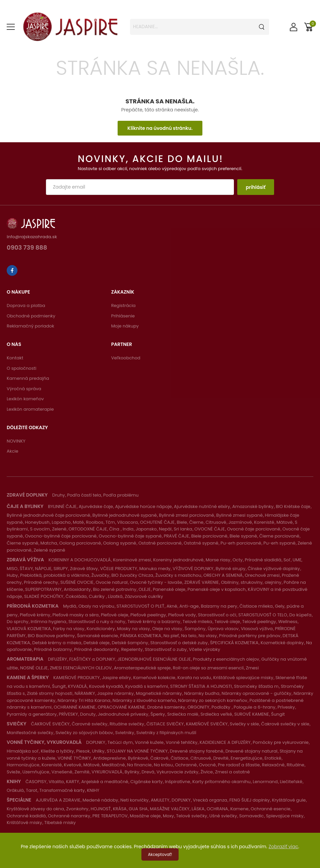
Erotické (273, 758)
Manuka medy (155, 569)
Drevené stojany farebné (197, 751)
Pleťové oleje (115, 615)
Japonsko (146, 529)
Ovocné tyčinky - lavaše (156, 582)
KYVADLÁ (78, 686)
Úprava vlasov (223, 629)
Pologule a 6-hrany (254, 707)
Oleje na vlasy (167, 629)
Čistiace (179, 758)
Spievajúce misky (285, 816)
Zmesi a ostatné (233, 772)
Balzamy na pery (219, 606)
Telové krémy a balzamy (154, 622)
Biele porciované (209, 536)
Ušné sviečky (223, 816)
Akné (172, 606)
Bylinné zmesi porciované (186, 515)
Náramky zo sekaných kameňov (213, 700)
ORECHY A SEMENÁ (223, 575)
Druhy (59, 495)
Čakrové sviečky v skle (285, 724)
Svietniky (125, 733)
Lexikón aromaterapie (30, 409)
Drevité (221, 758)
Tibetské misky (60, 823)
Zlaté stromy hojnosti (50, 693)
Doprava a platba (26, 305)
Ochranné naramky (69, 816)
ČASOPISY (36, 782)
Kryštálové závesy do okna (35, 809)
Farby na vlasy (69, 629)
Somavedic (251, 816)
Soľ (287, 560)
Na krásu (163, 765)
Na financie (139, 765)
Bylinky (132, 772)
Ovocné (207, 765)
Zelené (59, 529)
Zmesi (252, 668)
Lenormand (265, 782)
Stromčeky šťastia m (256, 686)
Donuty (88, 714)
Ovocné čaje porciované (253, 529)
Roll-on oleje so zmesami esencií (208, 668)
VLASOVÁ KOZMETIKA (29, 629)
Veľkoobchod (126, 358)
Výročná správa (24, 389)
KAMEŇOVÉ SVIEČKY (207, 724)
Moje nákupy (125, 326)
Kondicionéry (101, 629)
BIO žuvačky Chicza (132, 575)
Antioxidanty (77, 589)
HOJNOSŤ (101, 809)
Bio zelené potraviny (115, 589)
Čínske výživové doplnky (274, 569)
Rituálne (296, 765)
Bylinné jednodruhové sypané (125, 515)
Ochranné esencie (271, 809)
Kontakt (15, 358)
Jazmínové (240, 522)
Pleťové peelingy (148, 615)
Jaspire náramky (115, 693)
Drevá (148, 772)
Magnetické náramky (159, 693)
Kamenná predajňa (28, 378)
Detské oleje (97, 643)
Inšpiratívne (178, 782)
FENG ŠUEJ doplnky (249, 800)
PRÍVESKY (68, 714)
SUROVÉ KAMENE (252, 714)
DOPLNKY (96, 742)
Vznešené (62, 772)
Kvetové (73, 765)
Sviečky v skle (244, 724)
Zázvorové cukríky (144, 596)
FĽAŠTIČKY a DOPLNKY (92, 659)
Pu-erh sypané (279, 543)
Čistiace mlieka (256, 606)
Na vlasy (208, 636)
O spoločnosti (21, 368)
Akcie (13, 451)
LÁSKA (198, 809)
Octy (238, 560)
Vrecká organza (210, 800)
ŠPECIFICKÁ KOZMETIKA (234, 643)
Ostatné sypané (201, 543)
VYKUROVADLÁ (107, 772)
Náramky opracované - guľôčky (256, 693)
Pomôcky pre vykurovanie (281, 742)
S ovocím (40, 529)
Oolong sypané (120, 543)
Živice (207, 772)
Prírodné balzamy (53, 649)
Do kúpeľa (300, 615)
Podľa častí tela (84, 495)
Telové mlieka (198, 622)
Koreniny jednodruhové (178, 560)
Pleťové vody (182, 615)
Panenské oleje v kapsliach (217, 589)
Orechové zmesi (262, 575)
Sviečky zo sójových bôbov (84, 733)
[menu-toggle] (11, 27)
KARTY (73, 782)
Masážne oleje (145, 816)
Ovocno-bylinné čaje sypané (130, 536)
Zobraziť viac (283, 847)
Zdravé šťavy (84, 569)
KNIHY (93, 790)
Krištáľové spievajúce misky (243, 678)
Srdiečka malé (183, 714)
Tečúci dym (120, 742)
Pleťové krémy (35, 615)
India (128, 529)
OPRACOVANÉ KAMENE (121, 707)
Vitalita (56, 782)
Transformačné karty (62, 790)
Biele (182, 522)
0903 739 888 (27, 248)
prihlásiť (256, 187)
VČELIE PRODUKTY (119, 569)
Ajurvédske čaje (96, 506)
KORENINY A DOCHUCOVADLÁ (80, 560)
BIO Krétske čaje (293, 506)
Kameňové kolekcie (154, 678)
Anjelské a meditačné (105, 782)
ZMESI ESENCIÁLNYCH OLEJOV (81, 668)
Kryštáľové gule (289, 800)
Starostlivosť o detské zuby (179, 643)
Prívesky (286, 707)
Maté (78, 522)
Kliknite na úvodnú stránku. (160, 128)
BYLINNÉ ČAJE (62, 506)
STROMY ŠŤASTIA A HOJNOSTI (201, 686)
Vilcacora (127, 522)
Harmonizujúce (23, 765)
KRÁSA (120, 809)
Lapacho (61, 522)
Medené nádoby (100, 800)
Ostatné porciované (160, 543)
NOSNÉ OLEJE (34, 668)
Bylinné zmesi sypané (239, 515)
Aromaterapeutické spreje (142, 668)
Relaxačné (273, 765)
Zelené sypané (49, 550)
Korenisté (264, 522)
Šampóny (195, 629)
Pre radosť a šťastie (239, 765)
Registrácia (123, 305)
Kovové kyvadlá (106, 686)
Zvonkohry (77, 809)
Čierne (197, 522)
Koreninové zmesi (132, 560)
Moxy (168, 816)
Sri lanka (183, 529)
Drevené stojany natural (251, 751)
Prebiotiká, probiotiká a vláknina (55, 575)
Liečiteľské (291, 782)
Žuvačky (100, 575)
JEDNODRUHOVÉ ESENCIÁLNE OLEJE (154, 659)
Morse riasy (218, 560)
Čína (115, 529)
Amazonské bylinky (253, 506)
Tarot (31, 790)
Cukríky (97, 596)
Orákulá (15, 790)
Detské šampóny (130, 643)
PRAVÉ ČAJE (176, 536)
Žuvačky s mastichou (178, 575)
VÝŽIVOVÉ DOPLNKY (193, 569)
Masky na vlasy (133, 629)
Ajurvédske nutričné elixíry (202, 506)
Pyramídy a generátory (32, 714)
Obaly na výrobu (96, 606)
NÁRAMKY (85, 693)
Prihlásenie (123, 316)
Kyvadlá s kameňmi (147, 686)
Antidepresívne (109, 758)
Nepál (165, 529)
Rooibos (95, 522)
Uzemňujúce (36, 772)
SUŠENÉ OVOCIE (77, 582)
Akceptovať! (160, 854)
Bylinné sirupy (230, 569)
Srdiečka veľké (216, 714)
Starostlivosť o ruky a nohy (97, 622)
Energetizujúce (246, 758)
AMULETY (160, 800)
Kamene (239, 809)
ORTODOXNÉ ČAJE (88, 529)
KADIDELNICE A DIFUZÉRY (225, 742)
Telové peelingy (259, 622)
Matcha (49, 543)
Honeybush (37, 522)
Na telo (189, 636)
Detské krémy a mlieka (57, 643)
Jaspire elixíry (116, 678)
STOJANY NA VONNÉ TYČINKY (137, 751)
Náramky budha (202, 693)
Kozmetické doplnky (282, 643)
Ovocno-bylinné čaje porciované (61, 536)
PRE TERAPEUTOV (110, 816)
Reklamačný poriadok (30, 326)
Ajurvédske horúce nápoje (143, 506)
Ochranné (186, 765)
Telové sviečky (192, 816)
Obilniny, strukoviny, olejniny (251, 582)
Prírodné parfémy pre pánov (250, 636)
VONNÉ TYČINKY (74, 758)
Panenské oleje (169, 589)
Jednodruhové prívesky (123, 714)
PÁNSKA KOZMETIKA (141, 636)
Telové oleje (227, 622)
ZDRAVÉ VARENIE (202, 582)
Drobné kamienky (166, 707)
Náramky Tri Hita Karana (84, 700)
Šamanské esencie (98, 636)
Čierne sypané (22, 543)
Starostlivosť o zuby (166, 649)
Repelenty (132, 649)
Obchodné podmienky (31, 316)
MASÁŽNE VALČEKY (170, 809)
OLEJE (145, 589)
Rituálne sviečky (127, 724)
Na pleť (171, 636)
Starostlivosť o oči (217, 615)
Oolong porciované (80, 543)
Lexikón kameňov (25, 399)
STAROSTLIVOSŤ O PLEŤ (141, 606)
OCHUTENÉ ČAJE (157, 522)
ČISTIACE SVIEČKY (165, 724)
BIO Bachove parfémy (51, 636)
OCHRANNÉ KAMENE (75, 707)
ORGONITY (198, 707)
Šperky (158, 714)
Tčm (110, 522)
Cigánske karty (147, 782)
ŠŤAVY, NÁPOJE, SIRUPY (44, 569)
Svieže (13, 772)
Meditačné (113, 765)
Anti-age (189, 606)
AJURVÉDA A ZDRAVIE (58, 800)
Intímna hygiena (48, 622)
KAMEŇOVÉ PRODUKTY (77, 678)
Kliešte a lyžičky (57, 751)
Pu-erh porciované (241, 543)
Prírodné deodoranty (97, 649)
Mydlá (70, 606)
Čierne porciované (279, 536)
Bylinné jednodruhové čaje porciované (48, 515)
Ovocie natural (112, 582)
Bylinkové (138, 758)
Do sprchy (18, 622)
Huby (12, 575)
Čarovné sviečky (89, 724)
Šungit (59, 686)
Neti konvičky (134, 800)
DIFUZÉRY (57, 659)
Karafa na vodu (194, 678)
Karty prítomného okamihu (221, 782)
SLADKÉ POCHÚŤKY (44, 596)
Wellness (288, 622)
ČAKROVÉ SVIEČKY (50, 724)
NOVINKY (16, 441)
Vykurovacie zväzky (177, 772)
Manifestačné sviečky (30, 733)
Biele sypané (243, 536)
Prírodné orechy (41, 582)
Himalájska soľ (23, 751)
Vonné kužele (149, 742)
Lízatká (115, 596)
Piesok (83, 751)
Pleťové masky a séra (75, 615)
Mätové (284, 522)
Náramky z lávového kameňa (144, 700)
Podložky (221, 707)
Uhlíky (98, 751)
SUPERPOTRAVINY (43, 589)
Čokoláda (76, 596)
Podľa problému (121, 495)
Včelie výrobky (205, 649)
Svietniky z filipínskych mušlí (166, 733)
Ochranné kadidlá (26, 816)
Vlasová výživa (257, 629)
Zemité (82, 772)
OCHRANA (217, 809)
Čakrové (159, 758)
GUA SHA (138, 809)
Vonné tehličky (182, 742)
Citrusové (216, 522)
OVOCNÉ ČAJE (210, 529)
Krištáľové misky (24, 823)
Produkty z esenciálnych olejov (226, 659)
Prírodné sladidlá (263, 560)
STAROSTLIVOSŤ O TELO (263, 615)
